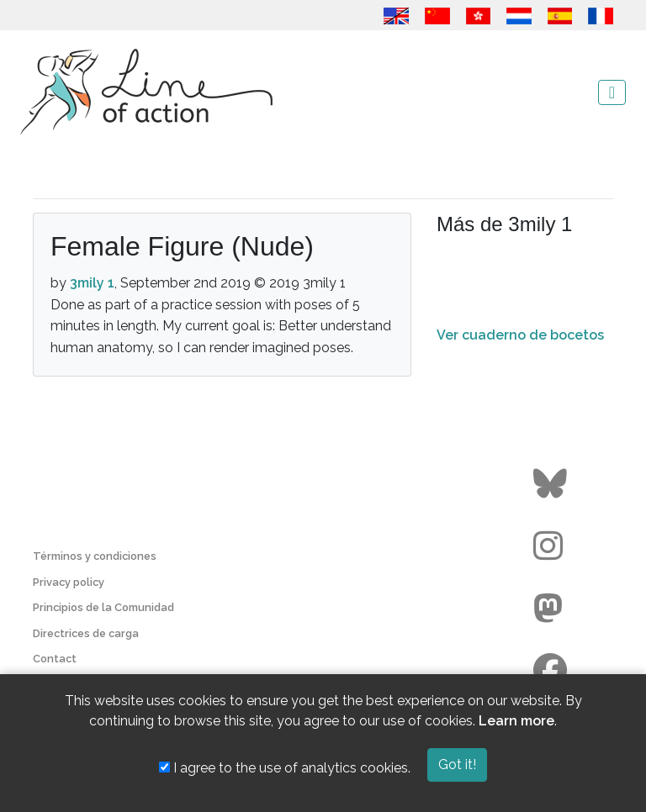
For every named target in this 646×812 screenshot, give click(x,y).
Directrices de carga (86, 633)
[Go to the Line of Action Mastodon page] (552, 609)
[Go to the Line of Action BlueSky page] (552, 484)
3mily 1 (92, 283)
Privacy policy (69, 582)
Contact (55, 659)
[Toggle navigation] (612, 92)
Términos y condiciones (95, 556)
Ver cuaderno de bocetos (520, 335)
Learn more (516, 721)
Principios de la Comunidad (103, 607)
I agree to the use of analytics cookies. (285, 768)
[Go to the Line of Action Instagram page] (552, 546)
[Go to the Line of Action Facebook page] (552, 671)
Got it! (457, 765)
